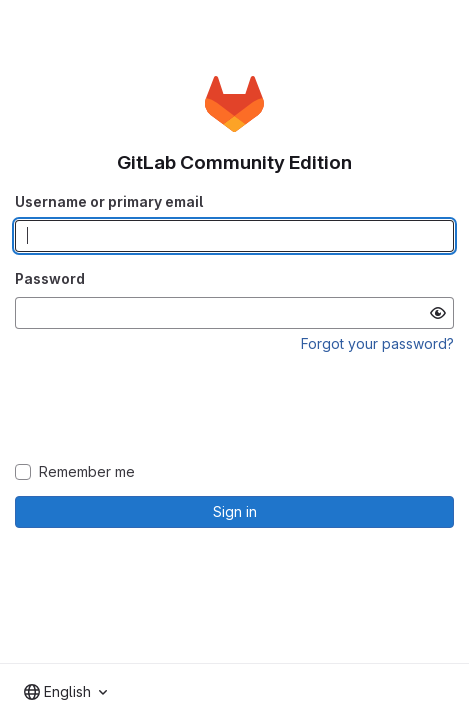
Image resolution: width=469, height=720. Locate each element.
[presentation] (235, 409)
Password (50, 278)
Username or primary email (109, 201)
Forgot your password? (377, 343)
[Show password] (438, 313)
